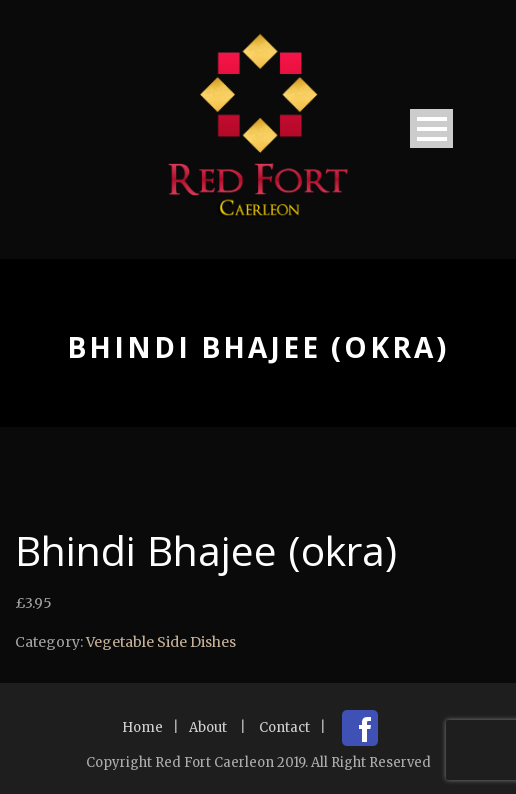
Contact (284, 727)
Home (142, 727)
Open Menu (431, 128)
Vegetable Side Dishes (161, 642)
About (208, 727)
